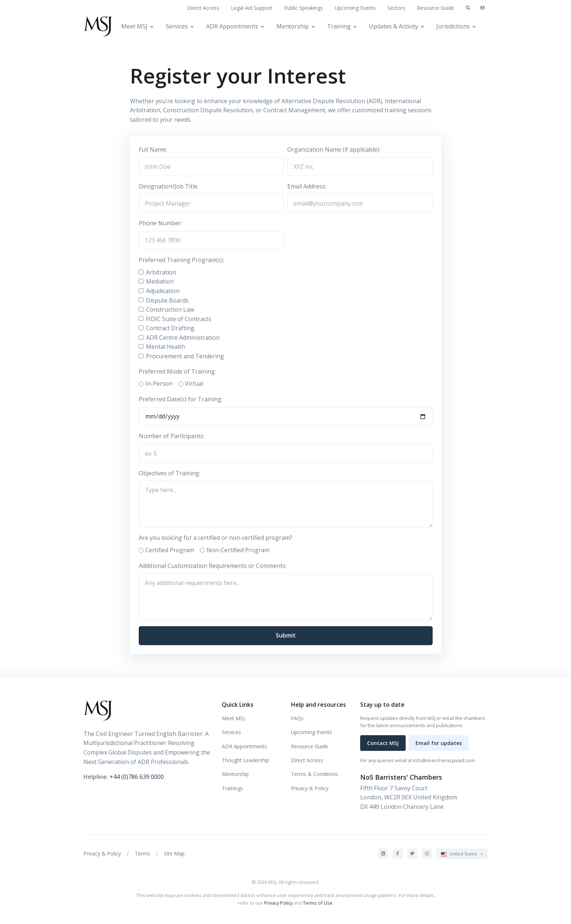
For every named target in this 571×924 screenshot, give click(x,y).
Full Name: (153, 149)
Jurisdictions (453, 26)
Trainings (233, 788)
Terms (142, 853)
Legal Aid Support (252, 8)
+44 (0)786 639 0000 (137, 777)
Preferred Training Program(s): (181, 260)
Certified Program (170, 550)
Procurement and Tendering (185, 356)
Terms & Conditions (315, 774)
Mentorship (293, 26)
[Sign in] (483, 8)
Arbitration (161, 272)
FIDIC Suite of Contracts (179, 319)
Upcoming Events (355, 8)
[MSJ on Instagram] (427, 854)
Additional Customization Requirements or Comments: (213, 566)
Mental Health (166, 347)
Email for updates (439, 743)
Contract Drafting (170, 328)
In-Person (159, 383)
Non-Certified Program (238, 550)
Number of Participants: (172, 436)
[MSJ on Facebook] (398, 854)
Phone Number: (160, 223)
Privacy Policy (278, 903)
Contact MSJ (383, 743)
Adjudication (163, 291)
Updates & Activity (393, 26)
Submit (286, 635)
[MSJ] (98, 26)
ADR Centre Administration (183, 338)
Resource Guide (436, 8)
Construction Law (170, 309)
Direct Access (203, 8)
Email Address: (307, 186)
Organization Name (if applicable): (334, 149)
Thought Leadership (245, 760)
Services (177, 26)
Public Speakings (304, 8)
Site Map (174, 853)
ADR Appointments (232, 26)
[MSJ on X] (412, 854)
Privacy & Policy (310, 788)
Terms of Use (318, 903)
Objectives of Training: (170, 473)
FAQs (297, 718)
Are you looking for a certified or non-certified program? (216, 538)
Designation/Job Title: (169, 186)
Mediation (160, 281)
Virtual (194, 383)
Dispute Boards (167, 300)
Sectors (396, 8)
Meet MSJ (134, 26)
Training (339, 26)
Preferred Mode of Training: (177, 371)
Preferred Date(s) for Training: (181, 399)
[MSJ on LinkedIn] (383, 854)
